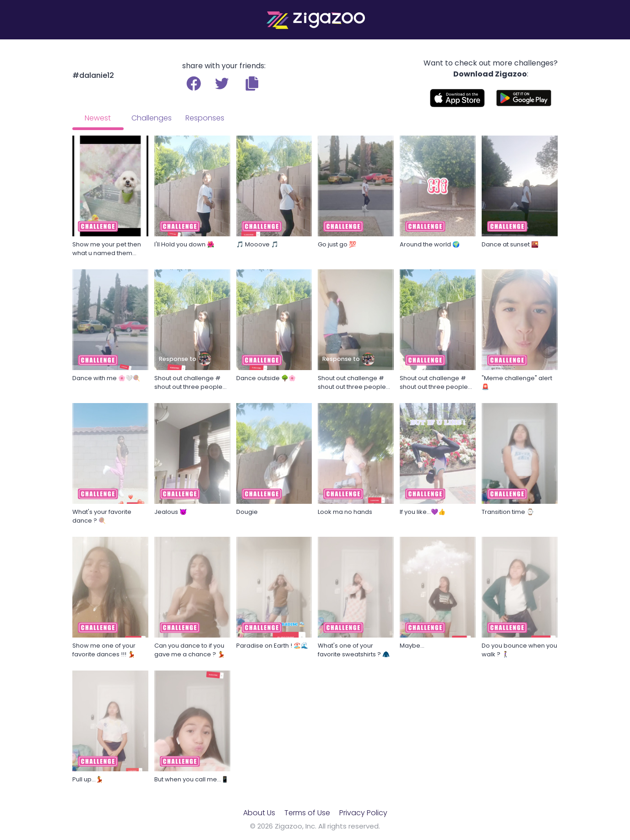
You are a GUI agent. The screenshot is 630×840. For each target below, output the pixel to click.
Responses (205, 118)
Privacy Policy (363, 813)
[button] (252, 83)
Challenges (152, 118)
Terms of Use (307, 813)
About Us (259, 813)
